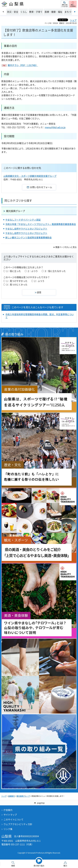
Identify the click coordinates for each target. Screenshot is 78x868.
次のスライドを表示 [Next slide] (75, 12)
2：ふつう (33, 271)
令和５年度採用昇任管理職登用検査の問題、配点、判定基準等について (40, 316)
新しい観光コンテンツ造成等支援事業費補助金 (29, 237)
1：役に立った (14, 271)
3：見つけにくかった (17, 285)
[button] (65, 4)
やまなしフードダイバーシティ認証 (23, 220)
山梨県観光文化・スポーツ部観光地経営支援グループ (30, 176)
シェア (73, 20)
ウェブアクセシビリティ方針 (18, 824)
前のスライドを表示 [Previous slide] (3, 12)
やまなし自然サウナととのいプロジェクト (26, 229)
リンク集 (8, 829)
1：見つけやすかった (17, 281)
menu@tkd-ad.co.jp (55, 127)
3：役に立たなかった (55, 271)
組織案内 (11, 796)
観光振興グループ (16, 211)
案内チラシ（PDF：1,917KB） (23, 65)
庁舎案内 (8, 810)
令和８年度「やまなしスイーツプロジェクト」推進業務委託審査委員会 (41, 224)
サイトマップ (10, 815)
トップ (4, 796)
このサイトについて (14, 819)
